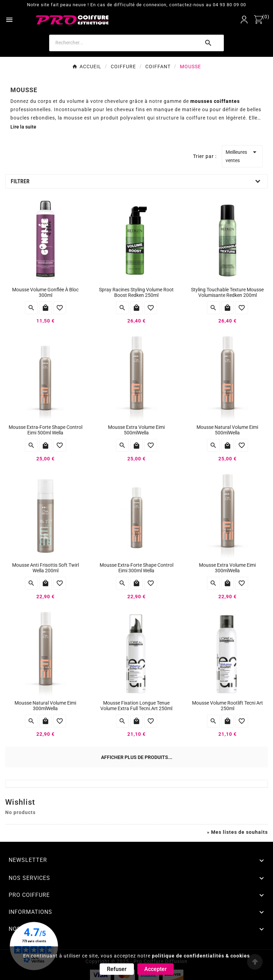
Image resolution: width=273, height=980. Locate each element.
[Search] (124, 43)
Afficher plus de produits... (137, 757)
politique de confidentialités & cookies (201, 956)
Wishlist (20, 802)
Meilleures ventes (242, 156)
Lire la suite (23, 127)
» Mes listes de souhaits (237, 832)
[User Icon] (244, 20)
